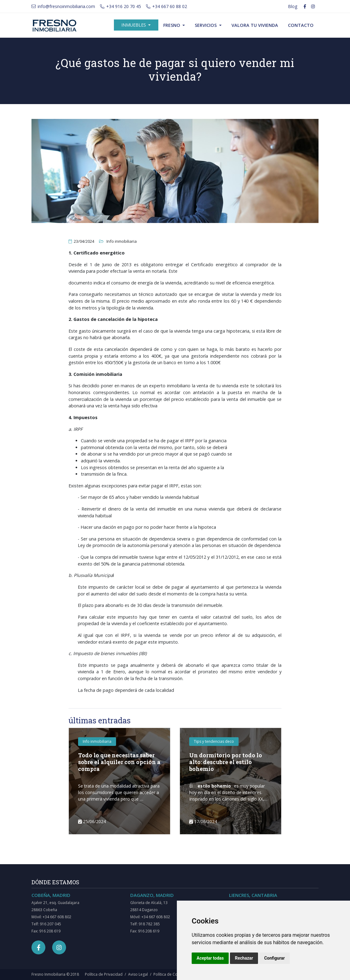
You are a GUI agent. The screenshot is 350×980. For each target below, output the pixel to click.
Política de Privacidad (104, 974)
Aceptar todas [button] (210, 958)
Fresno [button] (172, 25)
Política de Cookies (170, 974)
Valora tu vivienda (255, 25)
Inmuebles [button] (134, 25)
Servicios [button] (206, 25)
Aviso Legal (138, 974)
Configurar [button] (275, 958)
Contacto (301, 25)
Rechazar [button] (244, 958)
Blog (293, 6)
